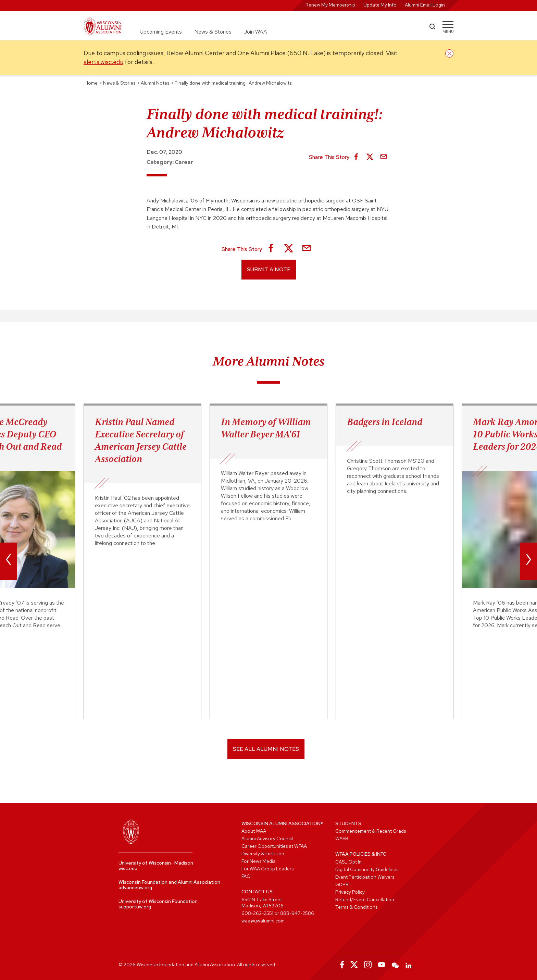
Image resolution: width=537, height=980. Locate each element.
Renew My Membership (330, 5)
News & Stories (213, 32)
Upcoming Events (161, 32)
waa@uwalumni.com (263, 921)
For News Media (259, 861)
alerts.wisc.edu (103, 62)
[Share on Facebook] (356, 157)
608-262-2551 (257, 913)
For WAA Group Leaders (267, 869)
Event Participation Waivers (365, 877)
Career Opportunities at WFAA (274, 846)
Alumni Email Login (425, 5)
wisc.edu (128, 868)
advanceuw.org (135, 888)
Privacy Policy (350, 892)
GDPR (342, 884)
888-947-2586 (297, 913)
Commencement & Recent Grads (371, 831)
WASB (342, 839)
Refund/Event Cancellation (365, 900)
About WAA (254, 831)
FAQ (246, 876)
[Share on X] (370, 157)
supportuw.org (135, 907)
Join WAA (255, 32)
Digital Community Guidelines (367, 869)
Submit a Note (269, 269)
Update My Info (380, 5)
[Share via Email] (384, 157)
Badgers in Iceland (385, 422)
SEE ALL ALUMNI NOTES (266, 749)
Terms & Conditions (356, 907)
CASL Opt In (348, 862)
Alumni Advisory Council (267, 839)
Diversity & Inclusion (263, 854)
